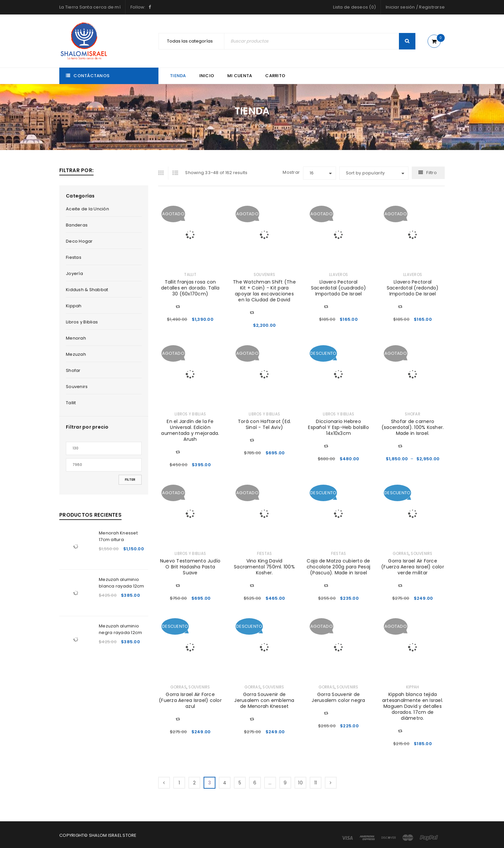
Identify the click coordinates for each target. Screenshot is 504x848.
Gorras (401, 554)
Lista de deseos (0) (354, 7)
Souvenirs (77, 387)
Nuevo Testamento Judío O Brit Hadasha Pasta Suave (190, 567)
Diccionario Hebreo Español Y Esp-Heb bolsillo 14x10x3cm (338, 427)
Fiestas (74, 257)
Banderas (77, 225)
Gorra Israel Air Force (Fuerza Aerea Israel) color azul (190, 700)
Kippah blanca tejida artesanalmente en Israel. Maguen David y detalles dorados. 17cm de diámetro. (413, 706)
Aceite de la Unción (87, 209)
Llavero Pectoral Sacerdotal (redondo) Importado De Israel (413, 288)
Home (240, 125)
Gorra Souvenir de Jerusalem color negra (338, 697)
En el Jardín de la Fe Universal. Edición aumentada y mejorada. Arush (190, 430)
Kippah (74, 306)
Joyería (74, 273)
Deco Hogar (79, 241)
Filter (130, 480)
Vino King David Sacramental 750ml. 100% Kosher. (264, 567)
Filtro (432, 173)
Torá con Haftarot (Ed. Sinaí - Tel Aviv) (265, 424)
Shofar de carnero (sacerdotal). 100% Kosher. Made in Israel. (413, 427)
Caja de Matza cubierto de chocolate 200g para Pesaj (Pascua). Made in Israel (338, 567)
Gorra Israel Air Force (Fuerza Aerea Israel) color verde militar (413, 567)
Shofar (73, 370)
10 (300, 783)
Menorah (76, 338)
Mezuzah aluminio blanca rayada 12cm (122, 583)
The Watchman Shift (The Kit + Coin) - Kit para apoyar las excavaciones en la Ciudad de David (264, 291)
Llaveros (338, 275)
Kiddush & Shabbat (87, 290)
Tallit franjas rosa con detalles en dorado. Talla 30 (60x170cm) (190, 288)
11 (316, 783)
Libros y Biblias (82, 322)
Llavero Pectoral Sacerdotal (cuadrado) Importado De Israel (338, 288)
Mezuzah (76, 354)
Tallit (71, 403)
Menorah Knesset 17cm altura (118, 536)
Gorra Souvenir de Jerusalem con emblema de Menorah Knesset (264, 700)
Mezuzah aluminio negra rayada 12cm (120, 629)
